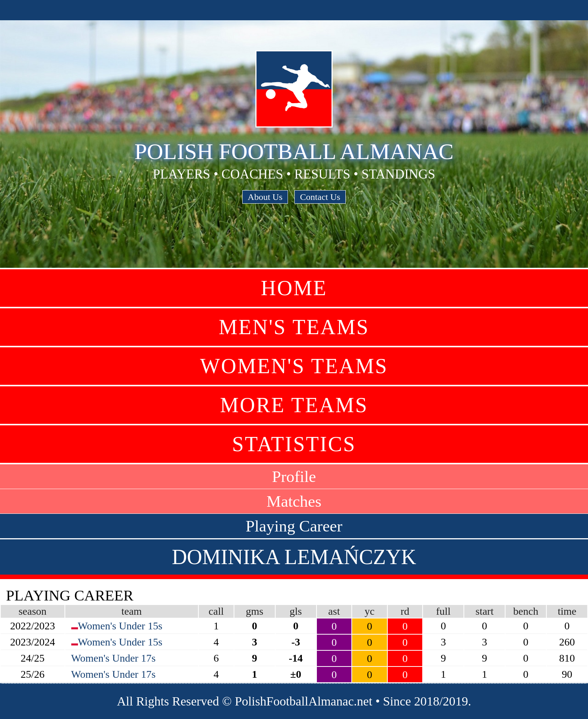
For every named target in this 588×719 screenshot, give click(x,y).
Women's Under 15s (120, 626)
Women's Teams (294, 366)
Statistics (294, 444)
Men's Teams (294, 327)
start (484, 611)
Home (294, 288)
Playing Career (294, 526)
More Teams (294, 405)
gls (296, 611)
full (443, 611)
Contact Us (320, 197)
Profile (294, 477)
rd (405, 611)
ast (334, 611)
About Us (265, 197)
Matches (294, 501)
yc (369, 611)
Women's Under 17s (113, 658)
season (32, 611)
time (567, 611)
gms (254, 611)
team (132, 611)
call (216, 611)
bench (526, 611)
